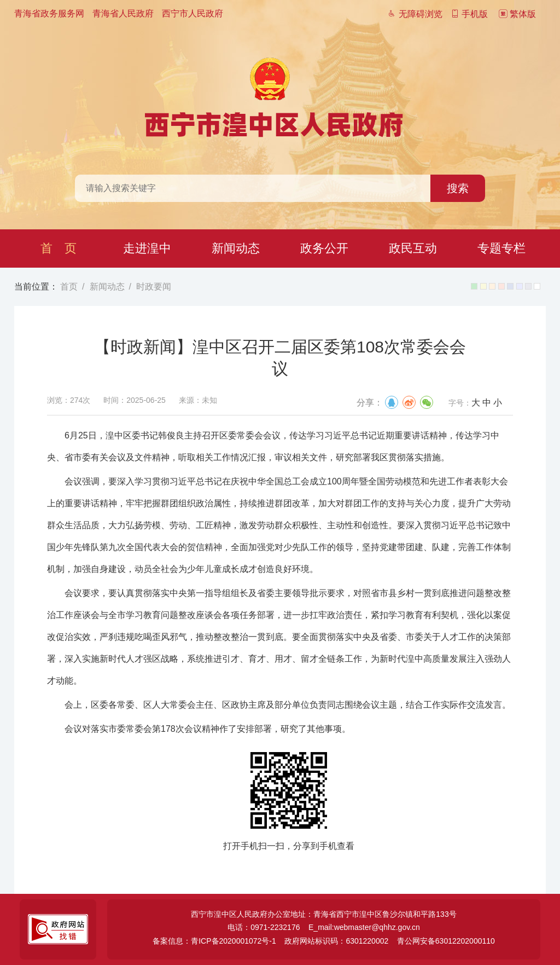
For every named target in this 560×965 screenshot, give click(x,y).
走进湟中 (147, 248)
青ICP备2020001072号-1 (234, 941)
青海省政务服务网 (49, 13)
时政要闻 (154, 287)
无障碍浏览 (415, 14)
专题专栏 (501, 248)
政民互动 (413, 248)
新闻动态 (236, 248)
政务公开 (324, 248)
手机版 (469, 14)
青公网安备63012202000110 (446, 941)
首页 (69, 287)
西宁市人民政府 (192, 13)
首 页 (59, 248)
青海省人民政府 (123, 13)
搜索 (458, 188)
